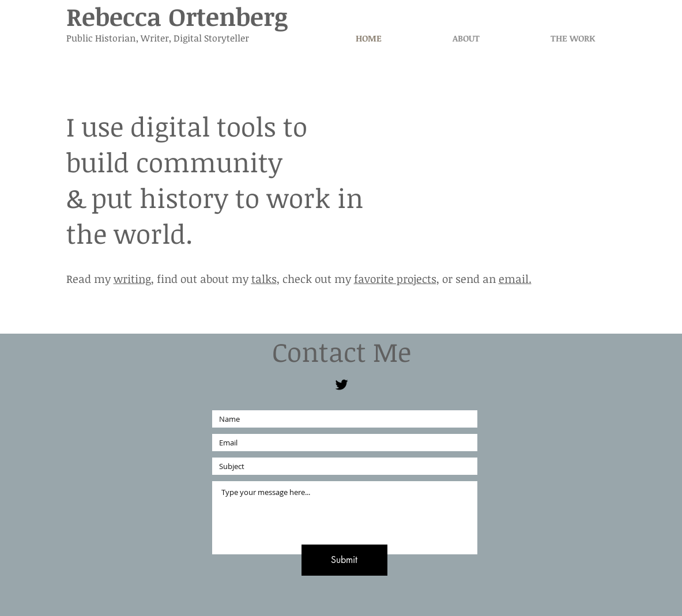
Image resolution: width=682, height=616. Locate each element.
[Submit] (344, 560)
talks (264, 279)
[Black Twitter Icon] (342, 385)
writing (132, 279)
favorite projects (395, 279)
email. (515, 279)
